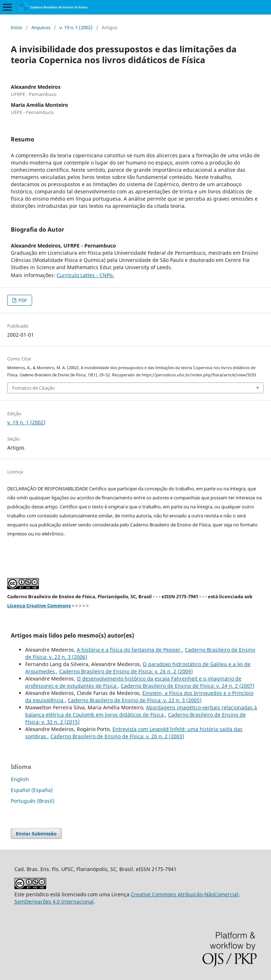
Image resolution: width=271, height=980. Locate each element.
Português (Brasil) (33, 801)
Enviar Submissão (36, 834)
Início (17, 27)
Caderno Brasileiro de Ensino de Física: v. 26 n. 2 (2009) (126, 671)
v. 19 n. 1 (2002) (76, 27)
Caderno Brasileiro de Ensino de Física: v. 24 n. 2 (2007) (188, 686)
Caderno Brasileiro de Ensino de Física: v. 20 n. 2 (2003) (117, 736)
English (20, 779)
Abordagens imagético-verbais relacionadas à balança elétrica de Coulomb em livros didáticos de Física (141, 711)
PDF (22, 300)
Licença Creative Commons (39, 605)
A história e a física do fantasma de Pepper (129, 650)
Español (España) (32, 790)
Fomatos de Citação (34, 388)
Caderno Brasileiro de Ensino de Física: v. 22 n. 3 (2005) (135, 700)
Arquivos (41, 27)
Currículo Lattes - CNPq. (85, 275)
